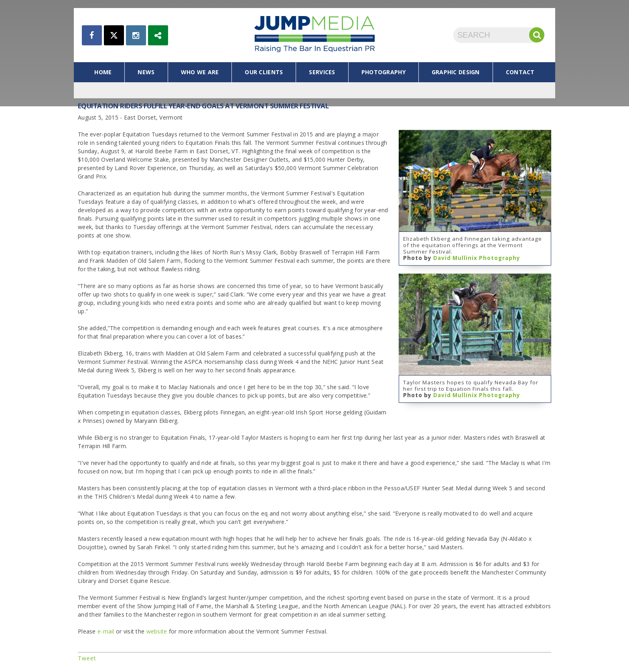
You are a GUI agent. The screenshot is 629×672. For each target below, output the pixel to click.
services (322, 72)
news (146, 72)
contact (520, 72)
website (158, 631)
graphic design (456, 72)
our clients (264, 72)
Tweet (87, 658)
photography (383, 72)
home (103, 72)
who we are (200, 72)
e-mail (106, 631)
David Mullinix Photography (477, 258)
